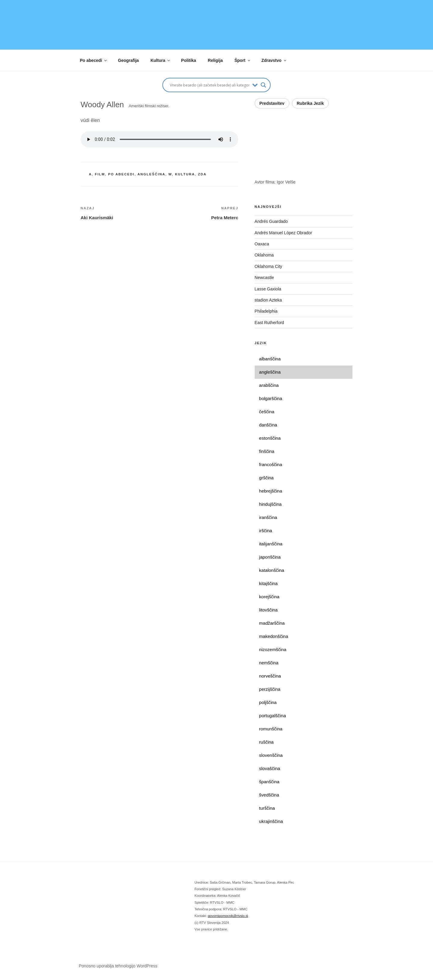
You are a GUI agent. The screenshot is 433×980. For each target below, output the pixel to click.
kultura (185, 174)
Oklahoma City (269, 266)
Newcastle (264, 278)
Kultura (161, 60)
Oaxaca (262, 244)
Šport (243, 60)
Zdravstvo (274, 60)
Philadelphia (266, 311)
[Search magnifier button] (263, 85)
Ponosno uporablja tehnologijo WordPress (118, 966)
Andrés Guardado (271, 221)
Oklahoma (264, 255)
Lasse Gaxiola (268, 289)
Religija (215, 60)
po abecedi (121, 174)
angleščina (151, 174)
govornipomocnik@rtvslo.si (228, 916)
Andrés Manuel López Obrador (283, 233)
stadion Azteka (268, 300)
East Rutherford (269, 323)
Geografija (128, 60)
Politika (189, 60)
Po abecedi (94, 60)
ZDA (202, 174)
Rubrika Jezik (310, 103)
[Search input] (210, 85)
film (100, 174)
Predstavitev (272, 103)
